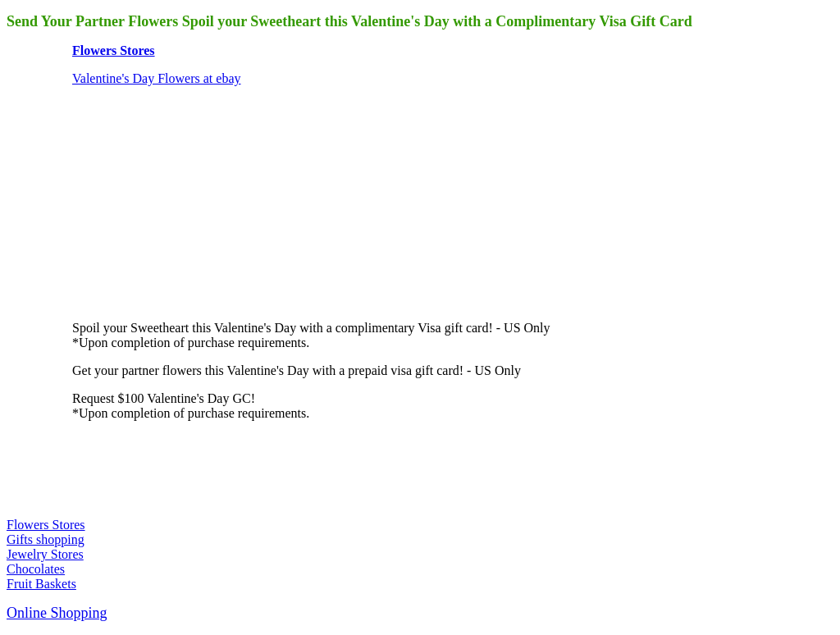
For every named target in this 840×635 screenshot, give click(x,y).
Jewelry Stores (45, 554)
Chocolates (36, 569)
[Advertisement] (195, 202)
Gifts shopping (46, 539)
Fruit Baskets (41, 584)
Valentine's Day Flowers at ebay (157, 78)
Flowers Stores (114, 50)
